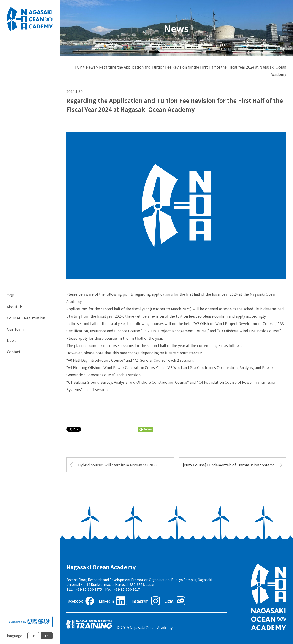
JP (33, 636)
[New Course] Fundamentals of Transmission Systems (229, 465)
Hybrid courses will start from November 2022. (118, 465)
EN (47, 636)
